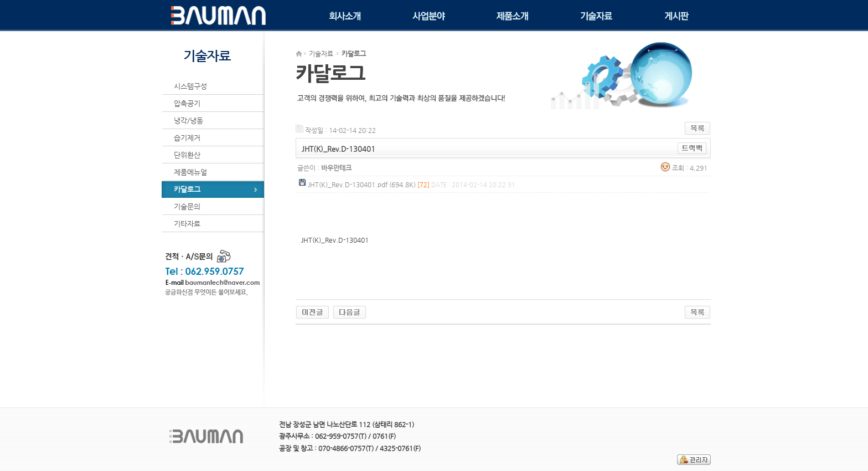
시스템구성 (190, 86)
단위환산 (187, 155)
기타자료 (187, 224)
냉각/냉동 (188, 121)
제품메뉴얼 (190, 172)
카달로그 (187, 189)
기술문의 (187, 206)
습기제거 (187, 138)
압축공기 (187, 103)
